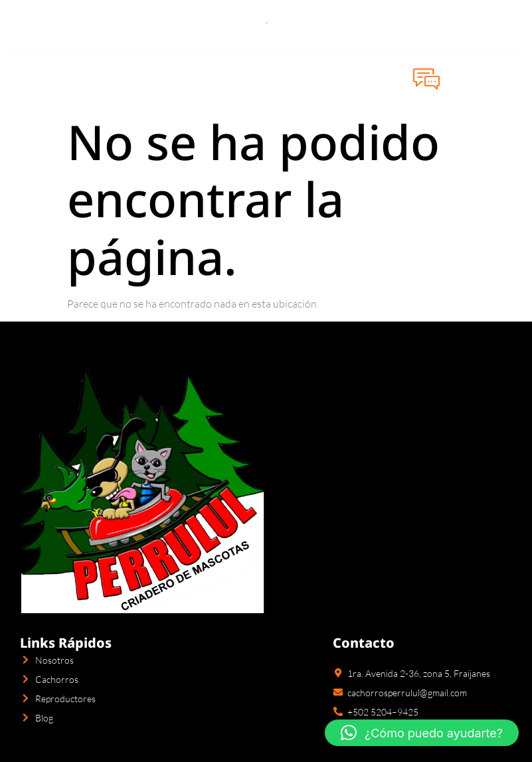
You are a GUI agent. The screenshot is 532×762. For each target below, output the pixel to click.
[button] (422, 733)
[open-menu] (21, 79)
